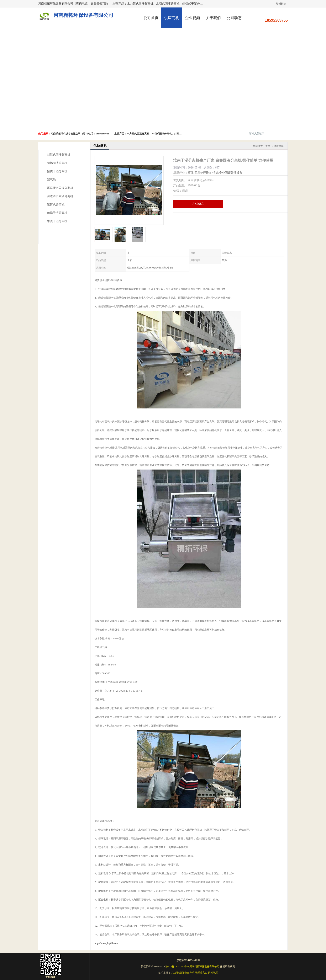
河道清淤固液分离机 (60, 196)
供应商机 (172, 18)
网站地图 (213, 973)
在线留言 (198, 204)
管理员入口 (201, 973)
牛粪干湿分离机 (57, 221)
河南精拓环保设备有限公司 (204, 966)
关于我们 (213, 18)
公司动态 (234, 18)
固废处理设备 (203, 173)
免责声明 (189, 973)
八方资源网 (178, 973)
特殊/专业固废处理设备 (227, 173)
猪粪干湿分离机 (57, 171)
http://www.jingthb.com (107, 943)
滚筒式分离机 (56, 205)
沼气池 (51, 180)
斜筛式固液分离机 (59, 155)
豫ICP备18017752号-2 (177, 966)
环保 (191, 173)
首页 (268, 146)
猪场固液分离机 (57, 163)
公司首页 (151, 18)
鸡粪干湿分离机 (57, 213)
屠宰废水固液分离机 (60, 188)
